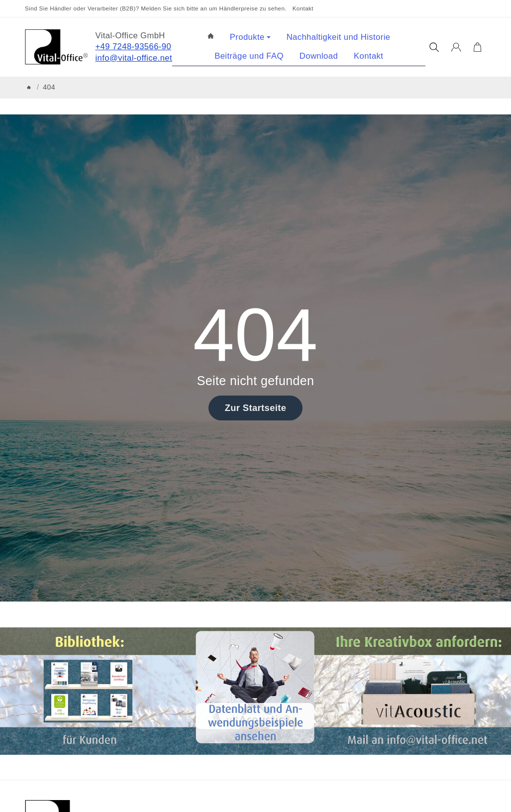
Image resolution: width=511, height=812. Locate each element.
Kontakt (303, 8)
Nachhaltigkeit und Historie (339, 37)
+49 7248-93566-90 (134, 47)
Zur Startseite (256, 408)
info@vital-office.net (134, 58)
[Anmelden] (456, 47)
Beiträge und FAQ (249, 56)
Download (319, 56)
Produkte (250, 37)
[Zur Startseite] (56, 47)
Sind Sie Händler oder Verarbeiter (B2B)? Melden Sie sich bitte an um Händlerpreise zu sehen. (156, 8)
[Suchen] (434, 47)
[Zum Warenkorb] (477, 47)
